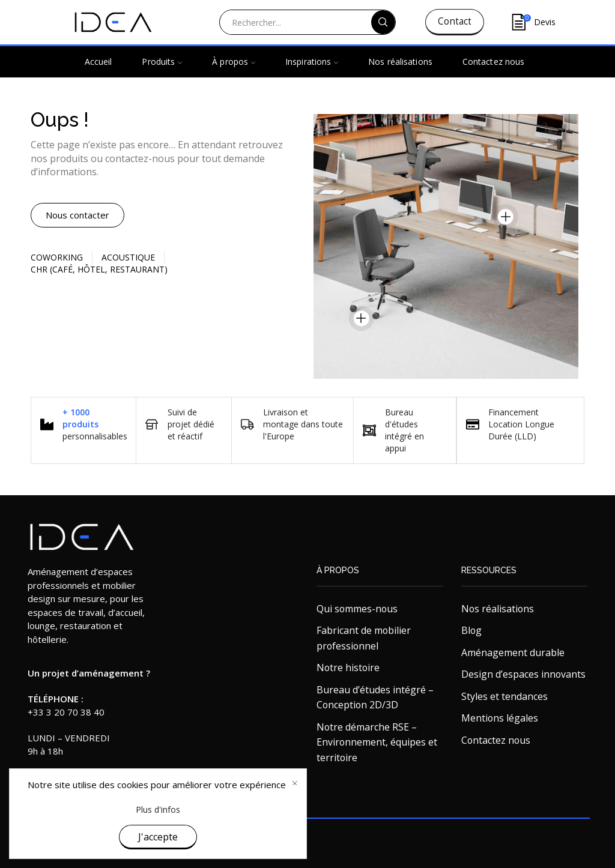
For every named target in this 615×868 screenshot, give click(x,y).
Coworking (57, 257)
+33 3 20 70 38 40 (66, 712)
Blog (471, 630)
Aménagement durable (513, 653)
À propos (234, 62)
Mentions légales (500, 718)
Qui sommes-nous (357, 609)
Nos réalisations (400, 62)
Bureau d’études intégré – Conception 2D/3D (375, 698)
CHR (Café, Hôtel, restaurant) (99, 269)
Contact (455, 21)
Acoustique (128, 257)
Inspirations (312, 62)
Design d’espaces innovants (523, 674)
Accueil (98, 62)
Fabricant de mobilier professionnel (364, 638)
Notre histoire (348, 668)
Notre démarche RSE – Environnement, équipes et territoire (377, 742)
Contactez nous (493, 62)
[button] (77, 215)
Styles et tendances (504, 696)
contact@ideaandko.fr (72, 790)
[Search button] (383, 22)
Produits (162, 62)
